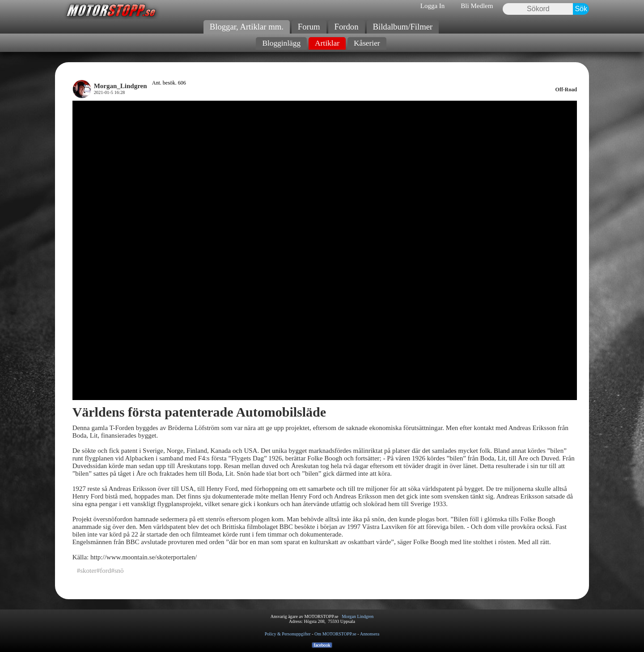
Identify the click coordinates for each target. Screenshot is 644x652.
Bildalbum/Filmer (403, 27)
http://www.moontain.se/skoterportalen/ (144, 557)
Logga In (433, 6)
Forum (309, 27)
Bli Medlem (477, 6)
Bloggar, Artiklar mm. (247, 27)
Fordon (347, 27)
